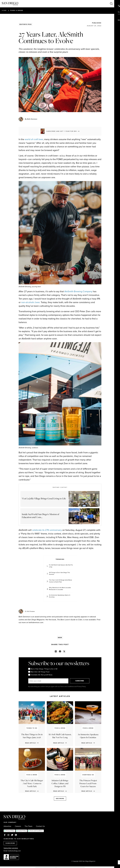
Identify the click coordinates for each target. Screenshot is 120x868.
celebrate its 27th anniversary (47, 530)
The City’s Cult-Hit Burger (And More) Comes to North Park (60, 581)
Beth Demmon (31, 611)
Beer (60, 638)
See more (60, 799)
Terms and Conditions (36, 831)
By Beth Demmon (31, 119)
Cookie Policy (22, 831)
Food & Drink (17, 10)
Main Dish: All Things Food (39, 672)
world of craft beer (34, 139)
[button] (56, 651)
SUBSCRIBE (80, 681)
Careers (18, 826)
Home (4, 10)
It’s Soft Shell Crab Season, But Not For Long (61, 566)
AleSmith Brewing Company (78, 291)
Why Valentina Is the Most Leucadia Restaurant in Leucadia (60, 589)
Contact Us (40, 826)
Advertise (7, 826)
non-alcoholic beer (30, 302)
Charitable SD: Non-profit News (40, 675)
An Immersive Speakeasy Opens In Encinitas (60, 596)
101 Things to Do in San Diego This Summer (59, 574)
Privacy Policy (10, 831)
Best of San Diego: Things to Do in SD (43, 669)
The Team (28, 826)
